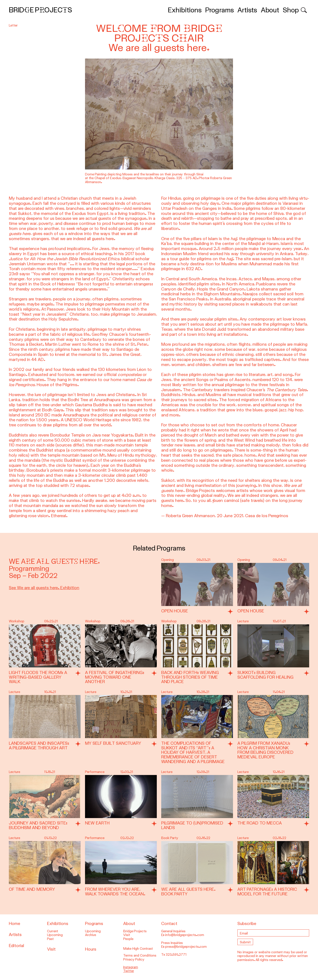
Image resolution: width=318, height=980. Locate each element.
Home (14, 924)
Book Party (170, 838)
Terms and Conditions (140, 955)
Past (50, 939)
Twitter (129, 971)
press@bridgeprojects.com (186, 947)
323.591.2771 (176, 955)
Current (53, 931)
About (270, 10)
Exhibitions (185, 10)
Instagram (131, 967)
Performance (95, 772)
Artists (247, 10)
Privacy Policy (134, 959)
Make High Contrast (138, 949)
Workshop (17, 621)
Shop (291, 10)
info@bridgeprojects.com (185, 935)
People (128, 939)
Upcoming (55, 935)
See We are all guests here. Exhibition (44, 588)
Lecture (243, 621)
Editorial (16, 946)
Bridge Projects (40, 10)
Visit (51, 949)
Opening (168, 560)
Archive (91, 935)
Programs (220, 10)
